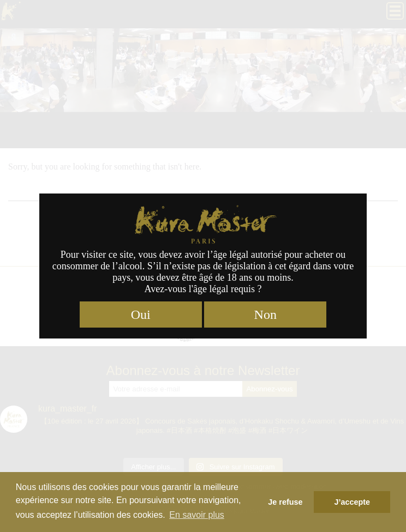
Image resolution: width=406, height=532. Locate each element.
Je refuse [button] (285, 502)
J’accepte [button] (352, 502)
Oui (141, 315)
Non (265, 315)
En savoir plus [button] (197, 515)
